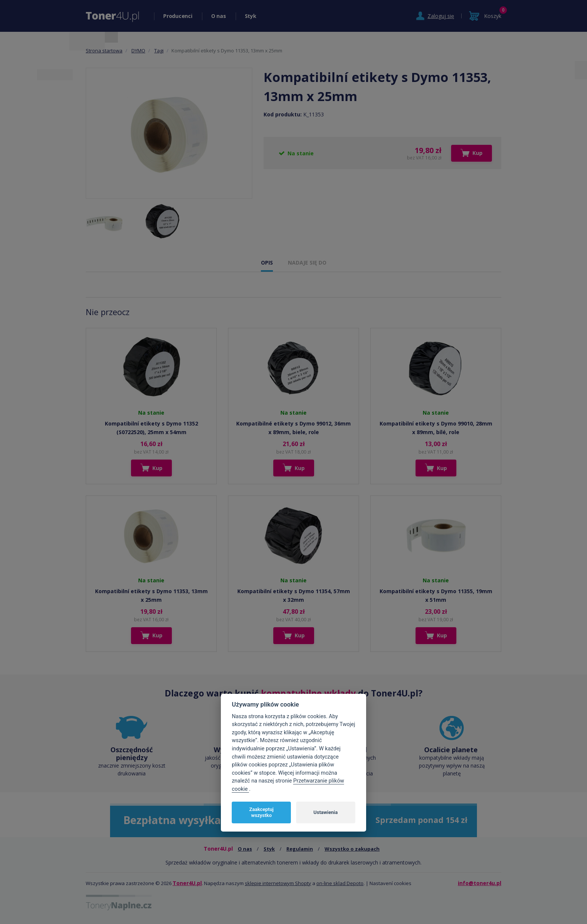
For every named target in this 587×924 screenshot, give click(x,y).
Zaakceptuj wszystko (261, 812)
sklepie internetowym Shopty (278, 883)
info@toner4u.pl (480, 883)
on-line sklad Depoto (340, 883)
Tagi (159, 51)
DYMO (138, 51)
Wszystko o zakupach (352, 849)
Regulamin (300, 849)
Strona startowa (104, 51)
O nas (219, 16)
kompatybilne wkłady (308, 693)
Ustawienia (326, 812)
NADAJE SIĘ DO (307, 263)
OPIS (267, 263)
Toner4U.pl (187, 883)
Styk (251, 16)
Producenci (178, 16)
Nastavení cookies (390, 883)
